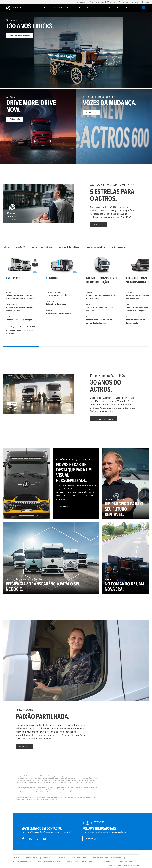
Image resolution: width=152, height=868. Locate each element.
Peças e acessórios (105, 8)
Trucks (46, 8)
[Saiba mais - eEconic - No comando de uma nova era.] (125, 558)
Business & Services (86, 8)
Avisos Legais (48, 858)
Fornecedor (16, 858)
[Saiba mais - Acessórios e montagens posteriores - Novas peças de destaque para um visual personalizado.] (76, 484)
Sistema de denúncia (106, 861)
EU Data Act (62, 858)
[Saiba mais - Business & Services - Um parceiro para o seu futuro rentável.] (125, 484)
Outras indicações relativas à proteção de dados (80, 861)
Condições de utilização (126, 861)
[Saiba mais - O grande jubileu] (76, 55)
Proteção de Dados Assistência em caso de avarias (107, 858)
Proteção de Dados (32, 858)
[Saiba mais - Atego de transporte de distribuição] (102, 298)
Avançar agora (92, 839)
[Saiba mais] (27, 484)
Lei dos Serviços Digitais (79, 858)
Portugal (145, 2)
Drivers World (122, 8)
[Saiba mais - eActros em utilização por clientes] (114, 126)
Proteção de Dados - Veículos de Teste (49, 861)
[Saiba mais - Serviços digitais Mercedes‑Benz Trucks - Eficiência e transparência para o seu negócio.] (51, 558)
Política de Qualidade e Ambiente (22, 861)
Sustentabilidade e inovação (64, 8)
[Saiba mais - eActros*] (22, 298)
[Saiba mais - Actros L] (38, 126)
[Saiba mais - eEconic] (62, 298)
